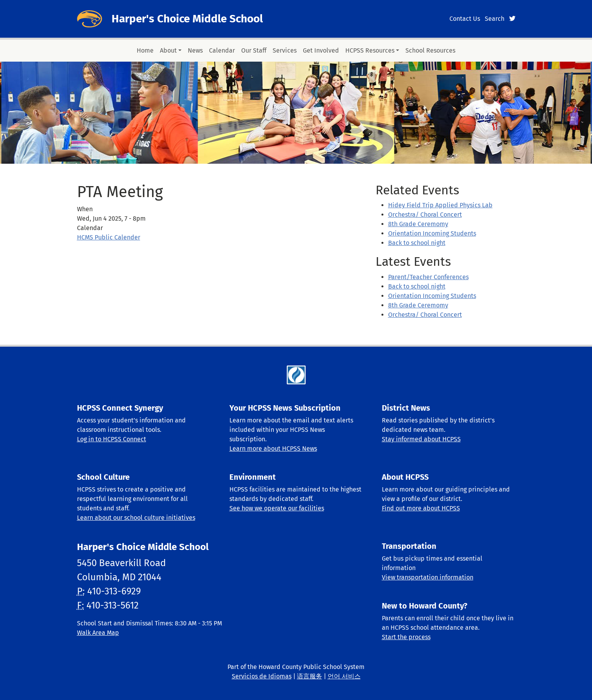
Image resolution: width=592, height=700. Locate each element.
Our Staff (254, 50)
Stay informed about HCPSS (421, 439)
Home (145, 50)
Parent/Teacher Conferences (428, 277)
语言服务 (310, 676)
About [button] (168, 50)
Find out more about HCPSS (421, 508)
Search (495, 19)
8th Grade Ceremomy (418, 224)
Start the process (406, 637)
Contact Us (465, 19)
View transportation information (428, 577)
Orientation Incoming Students (432, 233)
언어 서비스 (344, 676)
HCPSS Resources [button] (370, 50)
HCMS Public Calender (109, 237)
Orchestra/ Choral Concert (425, 215)
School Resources (430, 50)
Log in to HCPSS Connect (112, 439)
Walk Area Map (98, 633)
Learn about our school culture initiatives (136, 518)
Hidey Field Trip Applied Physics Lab (440, 205)
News (195, 50)
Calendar (222, 50)
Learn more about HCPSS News (273, 449)
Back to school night (417, 243)
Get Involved (321, 50)
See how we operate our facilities (277, 508)
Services (285, 50)
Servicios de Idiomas (262, 676)
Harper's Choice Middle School (187, 19)
